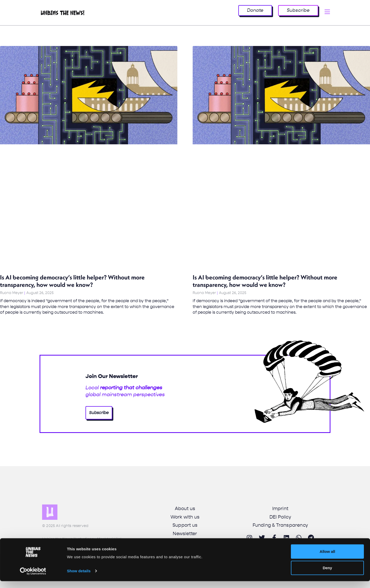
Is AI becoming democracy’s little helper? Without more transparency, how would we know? (72, 281)
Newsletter (185, 534)
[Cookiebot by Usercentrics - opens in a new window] (33, 578)
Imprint (280, 509)
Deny (328, 575)
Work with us (185, 517)
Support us (185, 525)
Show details (79, 578)
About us (185, 509)
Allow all (328, 558)
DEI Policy (280, 517)
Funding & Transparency (280, 525)
